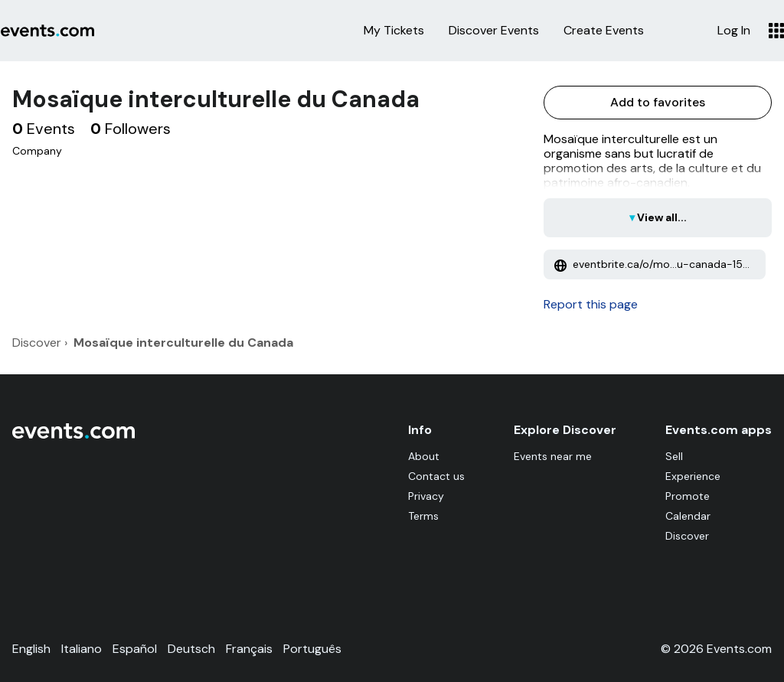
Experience (693, 476)
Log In (734, 31)
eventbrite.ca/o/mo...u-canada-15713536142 (660, 264)
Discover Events (494, 31)
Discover (687, 536)
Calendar (688, 516)
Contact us (436, 476)
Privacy (426, 496)
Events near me (553, 456)
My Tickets (394, 31)
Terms (423, 516)
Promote (688, 496)
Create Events (604, 31)
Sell (674, 456)
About (424, 456)
